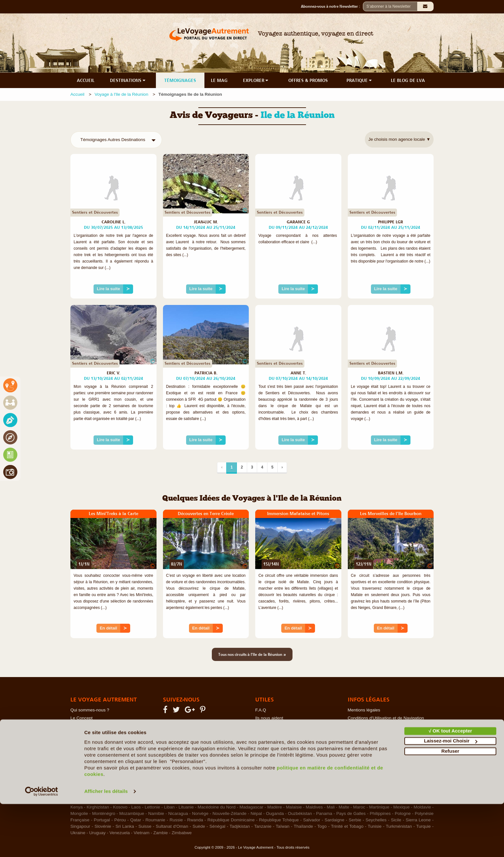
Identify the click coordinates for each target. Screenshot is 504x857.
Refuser (450, 804)
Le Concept (81, 718)
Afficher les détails (106, 844)
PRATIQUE (360, 80)
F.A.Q (261, 710)
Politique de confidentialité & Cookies (383, 726)
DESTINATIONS (128, 80)
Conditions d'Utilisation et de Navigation (386, 718)
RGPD (354, 742)
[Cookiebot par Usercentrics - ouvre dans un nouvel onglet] (42, 844)
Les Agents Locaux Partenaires (100, 742)
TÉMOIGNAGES (180, 80)
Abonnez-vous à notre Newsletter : (332, 6)
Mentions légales (364, 710)
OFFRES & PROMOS (308, 80)
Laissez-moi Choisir (451, 794)
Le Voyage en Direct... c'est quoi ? (103, 734)
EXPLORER (256, 80)
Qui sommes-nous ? (90, 710)
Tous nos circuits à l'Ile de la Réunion (252, 654)
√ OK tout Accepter (450, 784)
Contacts (264, 726)
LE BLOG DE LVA (408, 80)
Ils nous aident (269, 718)
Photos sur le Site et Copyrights (378, 734)
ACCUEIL (86, 80)
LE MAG (219, 80)
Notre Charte (83, 726)
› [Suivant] (282, 467)
